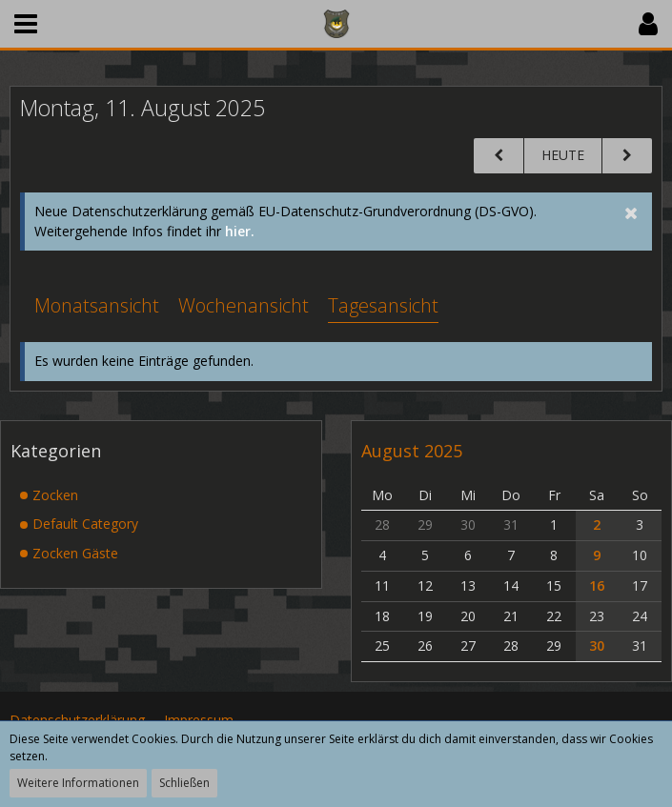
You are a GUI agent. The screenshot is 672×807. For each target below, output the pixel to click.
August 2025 (412, 451)
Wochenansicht (244, 305)
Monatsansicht (97, 305)
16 (597, 585)
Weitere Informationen (78, 783)
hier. (240, 231)
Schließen (184, 783)
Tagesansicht (383, 305)
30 (597, 646)
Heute (563, 155)
